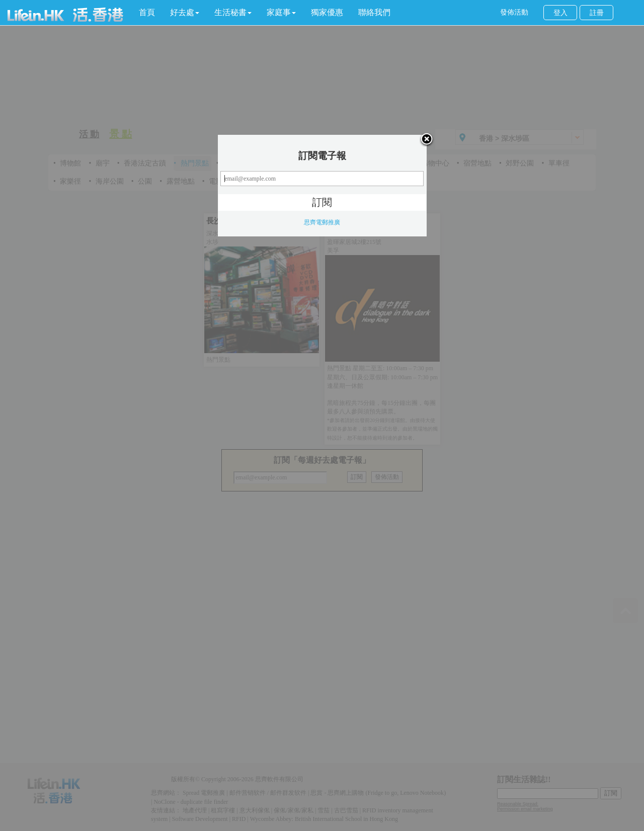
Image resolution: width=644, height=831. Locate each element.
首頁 (147, 12)
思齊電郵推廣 (322, 222)
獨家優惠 (327, 12)
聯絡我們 (374, 12)
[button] (185, 13)
